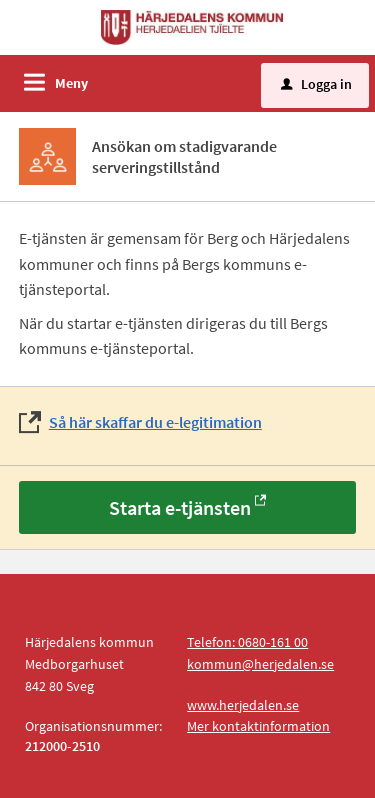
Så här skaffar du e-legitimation (155, 422)
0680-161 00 (273, 642)
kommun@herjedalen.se (260, 664)
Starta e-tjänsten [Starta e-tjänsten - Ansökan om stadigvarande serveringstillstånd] (180, 507)
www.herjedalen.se (243, 705)
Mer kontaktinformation (258, 726)
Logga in (316, 84)
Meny (71, 83)
